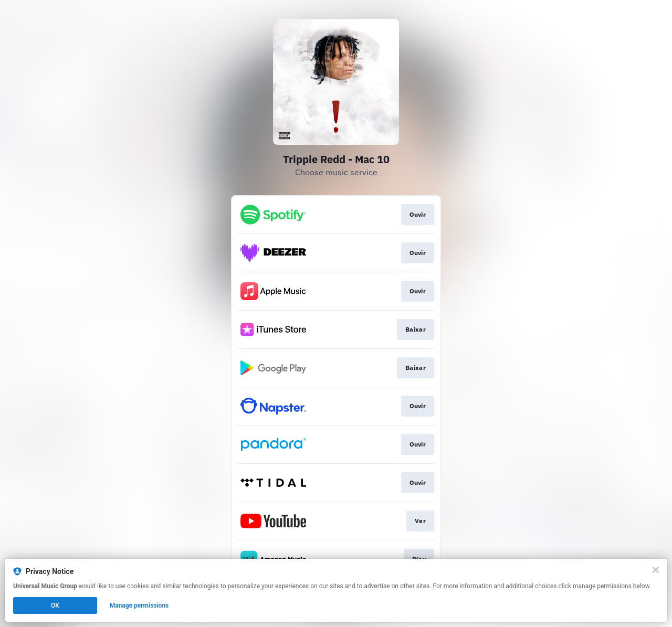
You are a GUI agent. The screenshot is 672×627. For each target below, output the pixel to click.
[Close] (656, 570)
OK (55, 605)
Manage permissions (139, 605)
